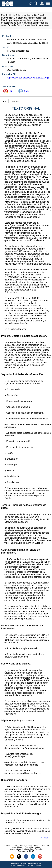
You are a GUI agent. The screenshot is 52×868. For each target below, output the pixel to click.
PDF (11, 91)
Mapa (36, 845)
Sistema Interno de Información (21, 849)
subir (46, 838)
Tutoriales (39, 849)
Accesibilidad (17, 847)
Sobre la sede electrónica (22, 845)
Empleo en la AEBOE (26, 851)
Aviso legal (45, 845)
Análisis (15, 101)
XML (26, 91)
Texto (5, 101)
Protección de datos (32, 847)
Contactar (7, 845)
